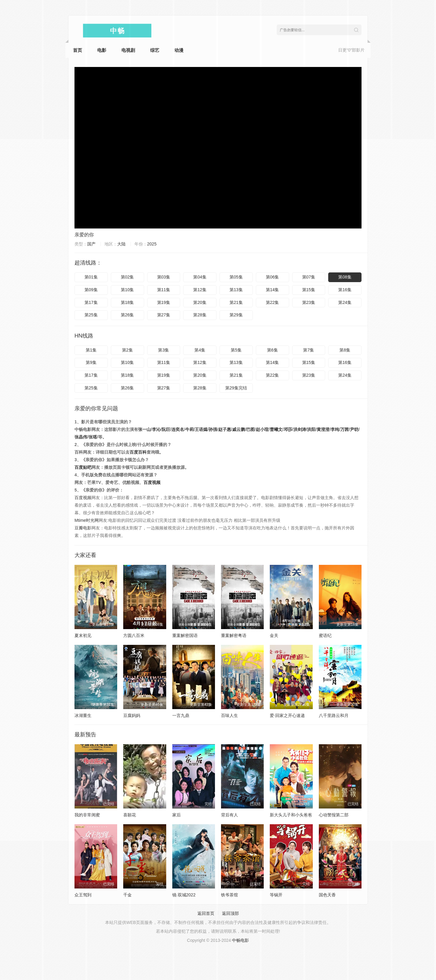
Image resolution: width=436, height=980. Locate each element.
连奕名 (178, 429)
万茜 (345, 429)
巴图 (250, 429)
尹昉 (354, 429)
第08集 (345, 277)
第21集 (236, 302)
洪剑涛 (300, 429)
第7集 (309, 350)
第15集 (309, 290)
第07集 (309, 277)
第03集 (164, 277)
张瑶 (93, 437)
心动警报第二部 (334, 815)
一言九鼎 (181, 715)
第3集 (163, 350)
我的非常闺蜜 (87, 815)
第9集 (91, 362)
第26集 (127, 315)
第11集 (164, 290)
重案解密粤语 (234, 635)
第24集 (345, 302)
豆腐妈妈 (132, 715)
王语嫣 (201, 429)
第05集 (236, 277)
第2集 (127, 350)
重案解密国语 (185, 635)
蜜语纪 (325, 635)
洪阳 (311, 429)
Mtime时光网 (87, 520)
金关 (274, 635)
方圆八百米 (134, 635)
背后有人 (230, 815)
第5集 (236, 350)
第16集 (345, 290)
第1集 (91, 350)
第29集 (236, 315)
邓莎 (288, 429)
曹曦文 (276, 429)
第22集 (272, 302)
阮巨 (166, 429)
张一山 (144, 429)
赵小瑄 (262, 429)
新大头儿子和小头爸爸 (291, 815)
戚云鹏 (239, 429)
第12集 (200, 290)
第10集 (127, 290)
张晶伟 (81, 437)
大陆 (121, 244)
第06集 (272, 277)
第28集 (200, 315)
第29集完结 (236, 388)
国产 (91, 244)
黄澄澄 (323, 429)
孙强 (213, 429)
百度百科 (138, 452)
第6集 (272, 350)
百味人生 (230, 715)
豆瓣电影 (83, 528)
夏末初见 (83, 635)
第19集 (164, 302)
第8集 (345, 350)
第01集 (91, 277)
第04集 (200, 277)
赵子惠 (225, 429)
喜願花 (130, 815)
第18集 (127, 302)
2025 (152, 244)
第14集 (272, 290)
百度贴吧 (83, 467)
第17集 (91, 302)
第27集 (164, 315)
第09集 (91, 290)
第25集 (91, 315)
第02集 (127, 277)
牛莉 (190, 429)
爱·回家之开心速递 (287, 715)
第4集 (200, 350)
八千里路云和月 (334, 715)
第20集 (200, 302)
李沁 (156, 429)
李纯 (335, 429)
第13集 (236, 290)
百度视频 (152, 482)
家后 (177, 815)
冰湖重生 (83, 715)
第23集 (309, 302)
